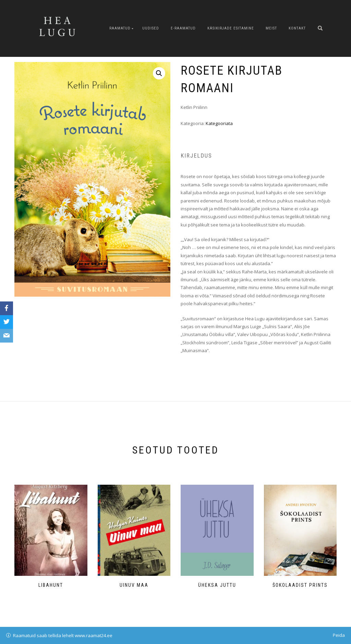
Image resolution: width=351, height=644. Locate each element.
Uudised (151, 28)
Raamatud (120, 28)
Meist (271, 28)
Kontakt (297, 28)
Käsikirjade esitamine (231, 28)
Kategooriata (219, 123)
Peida (339, 635)
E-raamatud (183, 28)
